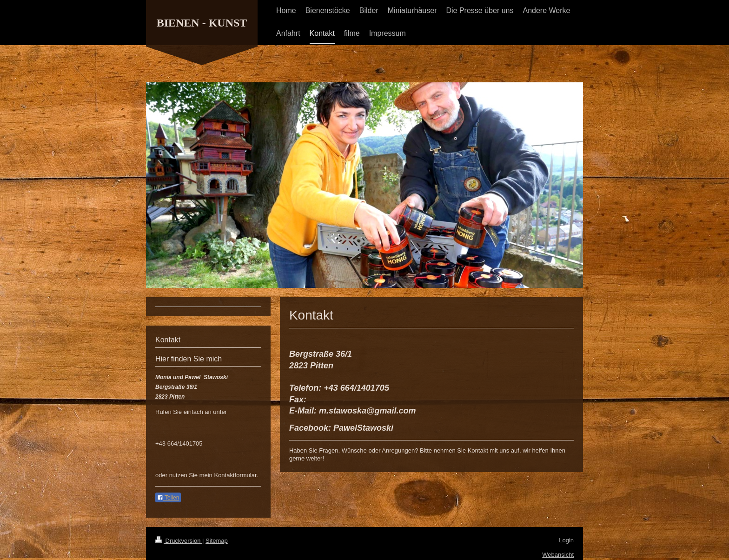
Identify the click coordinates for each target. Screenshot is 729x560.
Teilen (168, 498)
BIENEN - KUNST (202, 23)
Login (566, 540)
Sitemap (217, 541)
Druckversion (179, 541)
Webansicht (558, 555)
